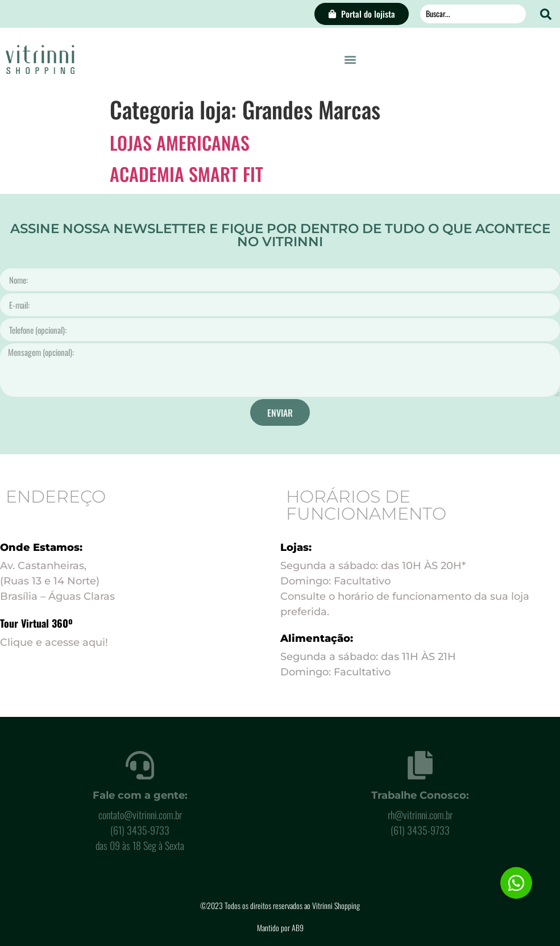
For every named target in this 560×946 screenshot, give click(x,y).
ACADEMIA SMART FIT (186, 174)
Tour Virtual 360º (36, 623)
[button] (350, 59)
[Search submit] (546, 14)
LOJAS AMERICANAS (180, 142)
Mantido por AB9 (280, 928)
